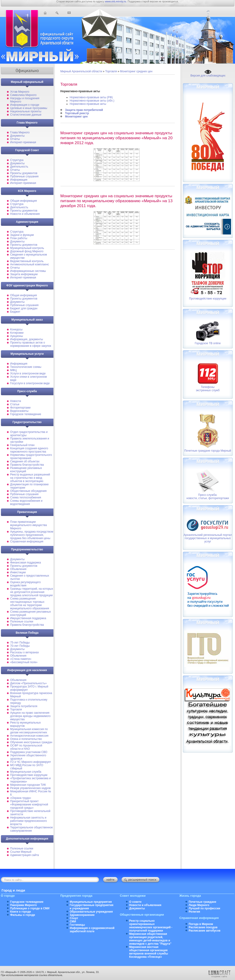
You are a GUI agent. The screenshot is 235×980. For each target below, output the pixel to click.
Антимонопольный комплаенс (30, 264)
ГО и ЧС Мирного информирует (31, 762)
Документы (18, 136)
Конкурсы (16, 329)
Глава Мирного (20, 132)
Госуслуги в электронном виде (30, 383)
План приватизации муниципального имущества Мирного (29, 525)
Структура (17, 160)
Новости (16, 401)
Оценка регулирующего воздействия (26, 584)
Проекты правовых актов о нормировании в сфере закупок (31, 344)
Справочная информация (27, 541)
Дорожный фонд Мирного (27, 251)
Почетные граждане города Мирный (208, 451)
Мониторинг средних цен (136, 71)
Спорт (74, 918)
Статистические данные (26, 115)
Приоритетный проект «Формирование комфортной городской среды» (29, 804)
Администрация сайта (25, 855)
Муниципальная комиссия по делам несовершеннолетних (29, 731)
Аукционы (17, 336)
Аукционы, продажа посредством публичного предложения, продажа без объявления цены (32, 535)
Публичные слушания (24, 176)
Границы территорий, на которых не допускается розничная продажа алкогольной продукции (32, 592)
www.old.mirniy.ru (116, 1)
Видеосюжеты (19, 411)
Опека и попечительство (26, 739)
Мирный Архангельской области (81, 71)
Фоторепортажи (20, 408)
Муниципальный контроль (27, 248)
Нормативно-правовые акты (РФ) (91, 97)
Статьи (15, 404)
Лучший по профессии (205, 908)
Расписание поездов (203, 927)
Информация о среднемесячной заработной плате (92, 930)
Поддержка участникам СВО (29, 752)
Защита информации (24, 274)
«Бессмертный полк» (24, 662)
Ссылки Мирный (21, 852)
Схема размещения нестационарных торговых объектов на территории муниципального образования (30, 603)
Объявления (18, 569)
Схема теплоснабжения (26, 497)
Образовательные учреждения (91, 912)
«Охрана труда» (21, 798)
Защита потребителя (24, 706)
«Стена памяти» (21, 659)
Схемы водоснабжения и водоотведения (26, 502)
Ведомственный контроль (27, 261)
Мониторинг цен (76, 117)
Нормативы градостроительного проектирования (31, 457)
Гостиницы (77, 925)
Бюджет (15, 312)
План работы (19, 238)
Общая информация (24, 201)
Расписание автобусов (205, 931)
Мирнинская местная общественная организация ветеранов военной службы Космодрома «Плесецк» (149, 952)
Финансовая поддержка (26, 563)
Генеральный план (22, 445)
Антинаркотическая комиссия (29, 736)
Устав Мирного (20, 92)
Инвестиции (18, 572)
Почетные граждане (203, 902)
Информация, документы (27, 339)
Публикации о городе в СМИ (30, 908)
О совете (135, 902)
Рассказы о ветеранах (25, 652)
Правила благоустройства (27, 465)
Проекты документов (24, 173)
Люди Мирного (199, 905)
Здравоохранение (82, 915)
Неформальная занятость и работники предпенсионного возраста (29, 821)
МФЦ (14, 370)
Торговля (16, 709)
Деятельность (19, 167)
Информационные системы (28, 271)
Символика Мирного (23, 95)
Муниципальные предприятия (91, 902)
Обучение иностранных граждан (31, 742)
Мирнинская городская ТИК (28, 785)
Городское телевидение (26, 414)
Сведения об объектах (25, 461)
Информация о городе (25, 105)
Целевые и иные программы (29, 108)
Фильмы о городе (23, 915)
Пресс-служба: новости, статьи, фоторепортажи (208, 497)
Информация (19, 180)
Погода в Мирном (201, 924)
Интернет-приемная (23, 142)
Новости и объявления (25, 214)
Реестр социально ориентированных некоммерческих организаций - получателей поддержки (151, 926)
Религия (195, 912)
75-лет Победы (20, 643)
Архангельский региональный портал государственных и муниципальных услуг (208, 538)
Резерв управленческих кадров (31, 788)
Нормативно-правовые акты (88, 104)
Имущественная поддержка (28, 618)
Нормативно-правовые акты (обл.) (92, 101)
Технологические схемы (26, 367)
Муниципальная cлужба (26, 772)
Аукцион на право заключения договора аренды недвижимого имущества (30, 716)
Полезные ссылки (22, 622)
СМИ (73, 921)
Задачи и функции (22, 235)
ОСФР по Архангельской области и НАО (26, 747)
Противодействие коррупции (29, 775)
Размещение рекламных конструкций (26, 470)
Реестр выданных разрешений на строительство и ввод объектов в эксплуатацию (30, 478)
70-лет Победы (20, 646)
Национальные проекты (26, 111)
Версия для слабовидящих (208, 74)
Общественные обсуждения (28, 491)
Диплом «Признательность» (29, 683)
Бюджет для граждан (24, 308)
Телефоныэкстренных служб (208, 389)
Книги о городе (21, 912)
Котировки (17, 333)
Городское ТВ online (208, 343)
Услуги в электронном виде (28, 373)
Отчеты (15, 139)
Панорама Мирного (24, 905)
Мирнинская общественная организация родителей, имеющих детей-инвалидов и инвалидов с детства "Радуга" (150, 939)
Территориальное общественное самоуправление (32, 829)
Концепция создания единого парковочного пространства (29, 450)
